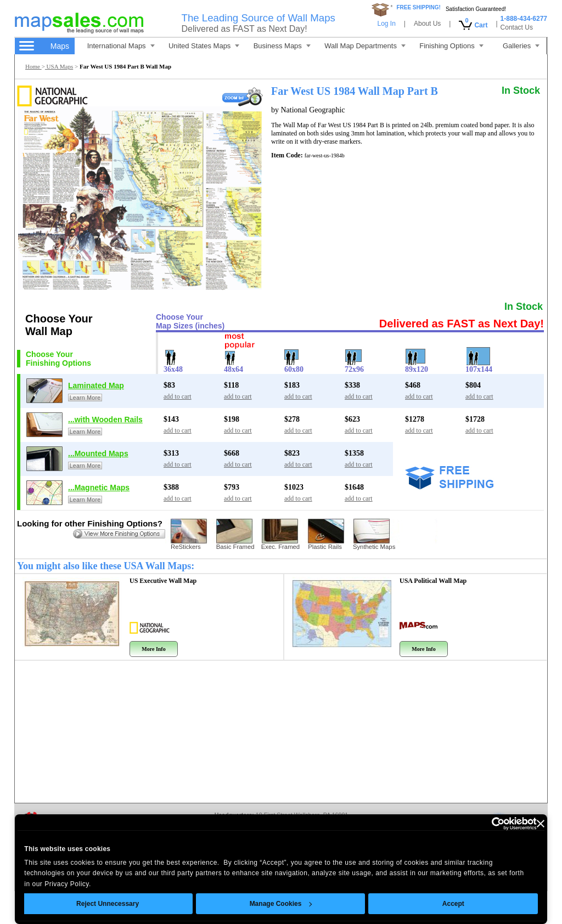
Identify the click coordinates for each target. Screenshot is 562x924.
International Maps (121, 46)
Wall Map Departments (365, 46)
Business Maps (282, 46)
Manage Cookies (280, 904)
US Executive (163, 581)
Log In (386, 24)
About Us (427, 24)
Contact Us (517, 27)
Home (33, 66)
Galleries (521, 46)
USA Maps (59, 66)
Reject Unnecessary (108, 904)
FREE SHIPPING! (418, 7)
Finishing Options (451, 46)
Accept (453, 904)
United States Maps (204, 46)
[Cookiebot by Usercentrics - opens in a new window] (489, 824)
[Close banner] (541, 824)
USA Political (433, 581)
